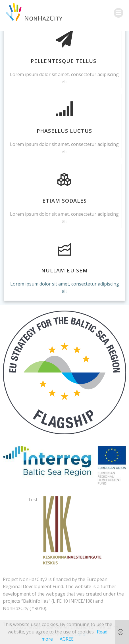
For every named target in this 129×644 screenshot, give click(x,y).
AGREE (67, 639)
